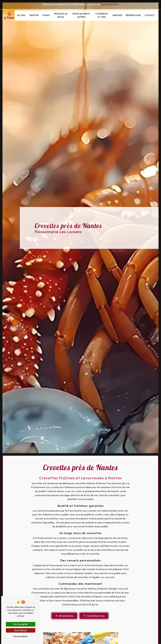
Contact (150, 15)
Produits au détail (61, 15)
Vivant (46, 15)
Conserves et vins (102, 15)
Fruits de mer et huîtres (81, 15)
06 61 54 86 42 (110, 4)
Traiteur (34, 15)
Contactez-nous (94, 616)
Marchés (117, 15)
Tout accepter (21, 624)
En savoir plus (64, 616)
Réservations (133, 15)
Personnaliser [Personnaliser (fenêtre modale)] (21, 636)
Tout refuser (21, 630)
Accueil (21, 15)
